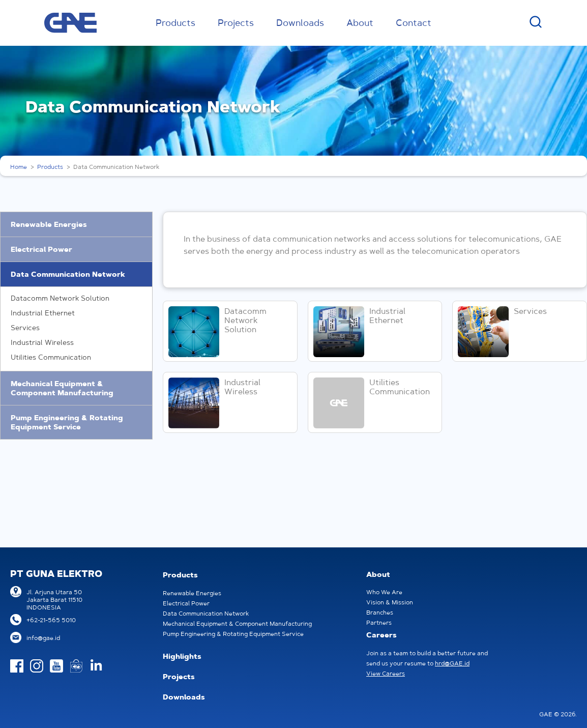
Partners (379, 622)
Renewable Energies (49, 224)
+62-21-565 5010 (51, 620)
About (360, 23)
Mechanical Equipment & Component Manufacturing (62, 388)
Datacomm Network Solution (60, 298)
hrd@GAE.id (452, 663)
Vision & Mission (390, 602)
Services (25, 328)
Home (19, 167)
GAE (70, 23)
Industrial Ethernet (43, 313)
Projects (236, 23)
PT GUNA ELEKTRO (56, 574)
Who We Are (384, 592)
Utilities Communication (51, 357)
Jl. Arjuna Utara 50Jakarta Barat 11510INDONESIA (54, 600)
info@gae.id (43, 638)
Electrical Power (41, 249)
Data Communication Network (68, 274)
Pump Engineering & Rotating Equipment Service (67, 422)
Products (175, 23)
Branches (380, 612)
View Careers (386, 673)
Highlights (182, 656)
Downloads (300, 23)
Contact (414, 23)
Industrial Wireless (42, 342)
